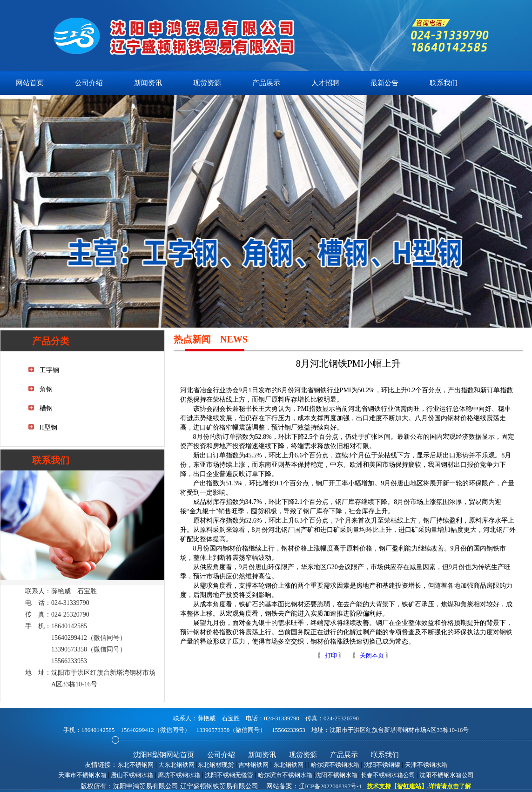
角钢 (46, 389)
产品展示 (266, 83)
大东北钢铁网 (176, 765)
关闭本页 (372, 655)
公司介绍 (89, 83)
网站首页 (30, 83)
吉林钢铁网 (253, 765)
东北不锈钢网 (135, 765)
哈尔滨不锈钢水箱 (335, 765)
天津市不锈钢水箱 (82, 775)
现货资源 (207, 83)
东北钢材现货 (215, 765)
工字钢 (49, 370)
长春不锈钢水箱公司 (388, 775)
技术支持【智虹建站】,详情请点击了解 (419, 786)
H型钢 (48, 427)
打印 (330, 655)
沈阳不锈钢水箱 (336, 775)
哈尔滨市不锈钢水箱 (285, 775)
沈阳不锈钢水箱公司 (447, 775)
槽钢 (46, 408)
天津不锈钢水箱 (426, 765)
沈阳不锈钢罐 (382, 765)
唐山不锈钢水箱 (132, 775)
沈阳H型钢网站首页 (164, 755)
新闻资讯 (148, 83)
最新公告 (384, 83)
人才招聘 (325, 83)
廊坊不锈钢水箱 (179, 775)
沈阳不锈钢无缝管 (229, 775)
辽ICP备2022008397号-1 (330, 786)
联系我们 (444, 83)
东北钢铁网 (288, 765)
